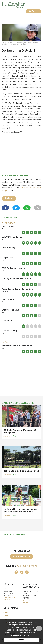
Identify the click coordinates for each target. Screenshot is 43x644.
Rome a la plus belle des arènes (21, 471)
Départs (28, 232)
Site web (24, 232)
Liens (6, 616)
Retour (9, 198)
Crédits (6, 612)
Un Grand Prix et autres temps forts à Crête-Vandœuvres (20, 510)
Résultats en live (36, 232)
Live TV (40, 232)
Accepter (21, 640)
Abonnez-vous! (21, 557)
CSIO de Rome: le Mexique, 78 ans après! (20, 431)
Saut (15, 436)
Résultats (32, 232)
